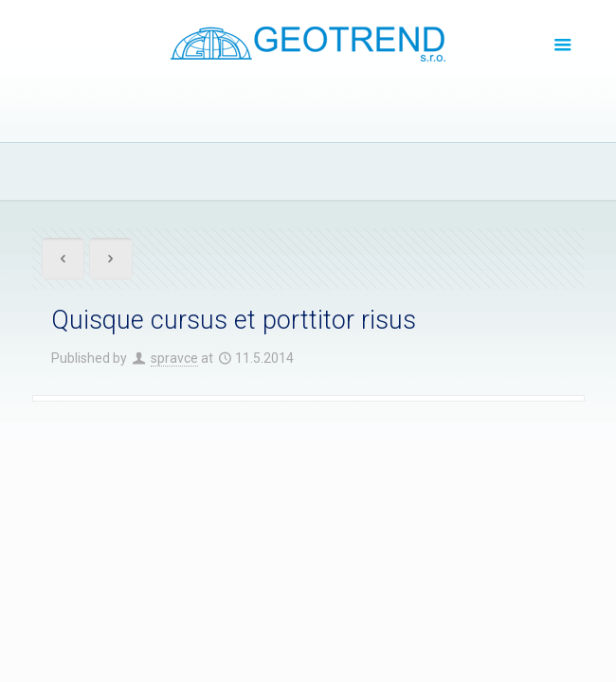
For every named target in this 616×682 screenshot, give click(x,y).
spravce (174, 358)
